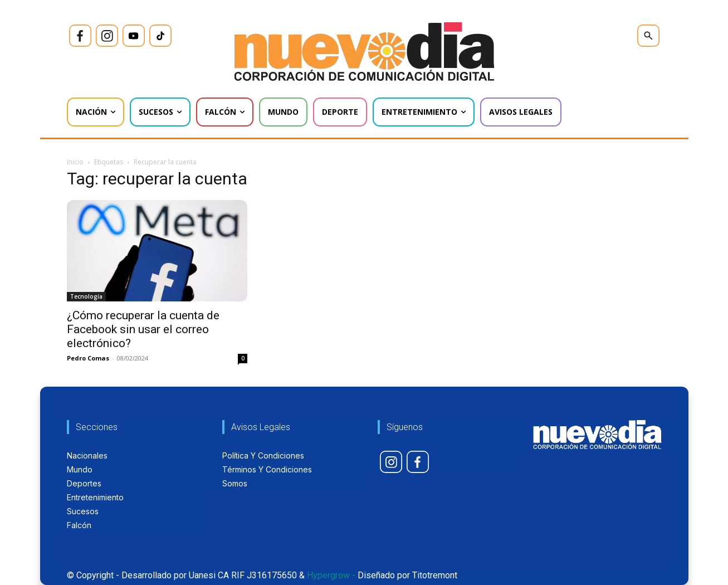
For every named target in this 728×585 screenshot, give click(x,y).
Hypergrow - (331, 575)
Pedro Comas (88, 358)
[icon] (80, 36)
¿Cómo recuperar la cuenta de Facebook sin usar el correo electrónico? (143, 329)
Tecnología (86, 296)
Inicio (75, 162)
